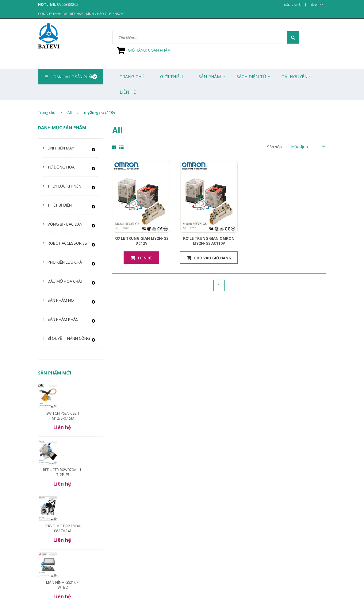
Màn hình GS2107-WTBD (63, 585)
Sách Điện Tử (251, 77)
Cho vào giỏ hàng (213, 258)
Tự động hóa (61, 167)
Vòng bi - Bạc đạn (65, 224)
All (70, 112)
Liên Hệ (128, 92)
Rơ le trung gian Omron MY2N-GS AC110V (209, 241)
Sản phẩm (210, 77)
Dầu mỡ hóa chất (65, 281)
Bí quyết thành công (69, 338)
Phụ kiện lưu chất (66, 262)
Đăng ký (316, 5)
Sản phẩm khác (63, 319)
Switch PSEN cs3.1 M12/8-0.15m (63, 416)
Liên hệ (145, 258)
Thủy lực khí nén (64, 186)
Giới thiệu (171, 77)
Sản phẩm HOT (62, 300)
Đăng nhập (293, 5)
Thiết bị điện (60, 205)
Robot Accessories (67, 243)
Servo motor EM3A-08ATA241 (63, 528)
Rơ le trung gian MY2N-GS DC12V (141, 241)
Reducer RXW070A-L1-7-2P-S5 (63, 472)
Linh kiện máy (61, 148)
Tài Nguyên (295, 77)
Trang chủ (132, 77)
